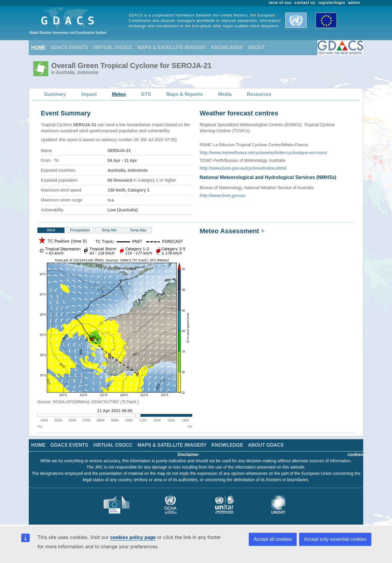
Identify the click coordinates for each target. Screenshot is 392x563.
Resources (259, 94)
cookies (355, 454)
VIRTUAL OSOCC (113, 48)
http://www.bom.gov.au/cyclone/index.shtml (243, 168)
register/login (332, 3)
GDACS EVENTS (69, 48)
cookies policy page (133, 537)
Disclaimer (188, 454)
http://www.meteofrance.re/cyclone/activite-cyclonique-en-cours (263, 153)
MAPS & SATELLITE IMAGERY (172, 48)
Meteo (119, 94)
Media (225, 94)
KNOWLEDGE (227, 48)
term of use (280, 3)
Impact (89, 94)
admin (354, 3)
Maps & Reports (185, 94)
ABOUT (256, 48)
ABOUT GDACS (266, 445)
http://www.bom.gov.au (222, 195)
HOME (38, 48)
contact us (305, 3)
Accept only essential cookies (335, 539)
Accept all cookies (273, 539)
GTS (146, 94)
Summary (55, 94)
